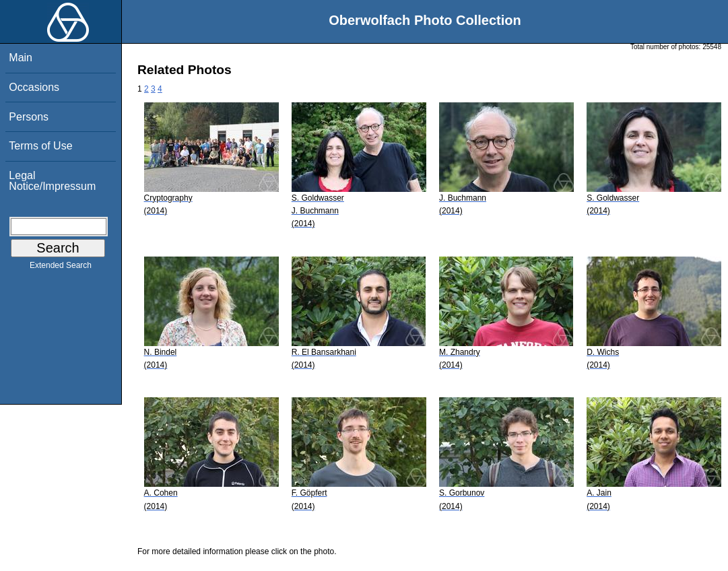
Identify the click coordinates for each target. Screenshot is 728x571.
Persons (29, 117)
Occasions (34, 87)
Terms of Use (40, 146)
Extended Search (61, 268)
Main (21, 58)
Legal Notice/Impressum (52, 181)
